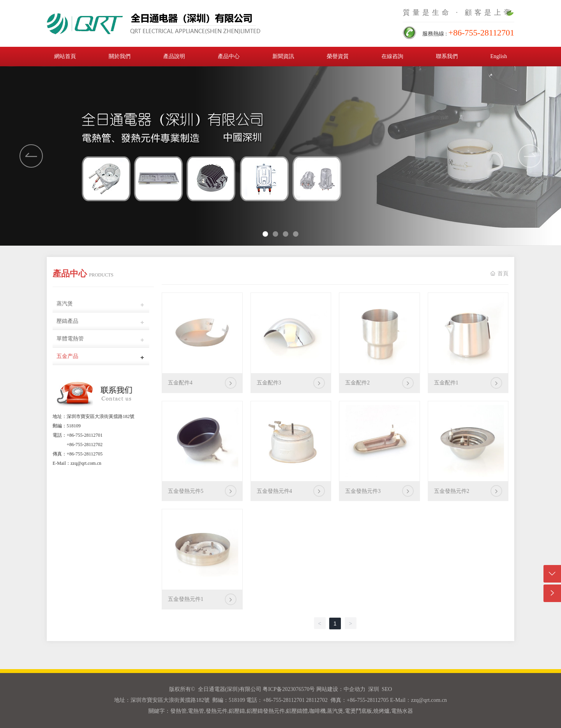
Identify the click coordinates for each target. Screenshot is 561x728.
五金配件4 (180, 383)
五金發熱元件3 (363, 491)
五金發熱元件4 (274, 491)
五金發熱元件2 (452, 491)
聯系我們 (447, 56)
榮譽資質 (338, 56)
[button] (530, 156)
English (498, 56)
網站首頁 (65, 56)
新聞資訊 (283, 56)
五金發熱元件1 (186, 599)
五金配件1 (446, 383)
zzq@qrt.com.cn (86, 463)
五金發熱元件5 (186, 491)
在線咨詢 (392, 56)
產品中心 (229, 56)
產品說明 (174, 56)
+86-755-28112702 (85, 445)
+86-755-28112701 (85, 435)
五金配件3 (269, 383)
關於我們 (120, 56)
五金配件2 (357, 383)
